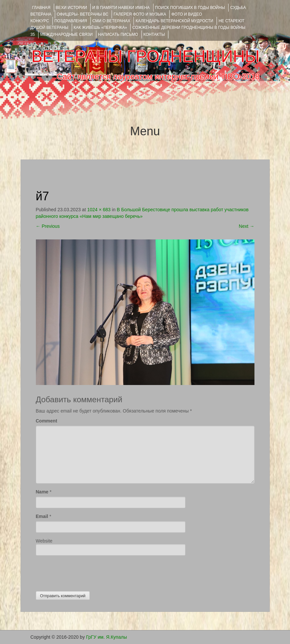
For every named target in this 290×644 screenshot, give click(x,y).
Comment (47, 421)
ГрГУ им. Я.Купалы (106, 637)
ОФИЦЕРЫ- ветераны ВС (83, 14)
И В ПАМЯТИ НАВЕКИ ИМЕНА (121, 8)
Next (247, 226)
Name (42, 492)
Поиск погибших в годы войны (190, 8)
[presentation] (86, 572)
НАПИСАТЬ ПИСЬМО (118, 34)
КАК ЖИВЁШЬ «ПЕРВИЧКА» (100, 28)
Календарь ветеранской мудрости (174, 21)
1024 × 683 (99, 210)
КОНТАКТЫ (154, 34)
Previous (48, 226)
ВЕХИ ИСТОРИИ (71, 8)
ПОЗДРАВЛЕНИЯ (71, 21)
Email (42, 516)
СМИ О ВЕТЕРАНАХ (111, 21)
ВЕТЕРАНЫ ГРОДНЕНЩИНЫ (145, 56)
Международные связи (66, 34)
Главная (41, 8)
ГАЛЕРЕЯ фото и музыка (140, 14)
